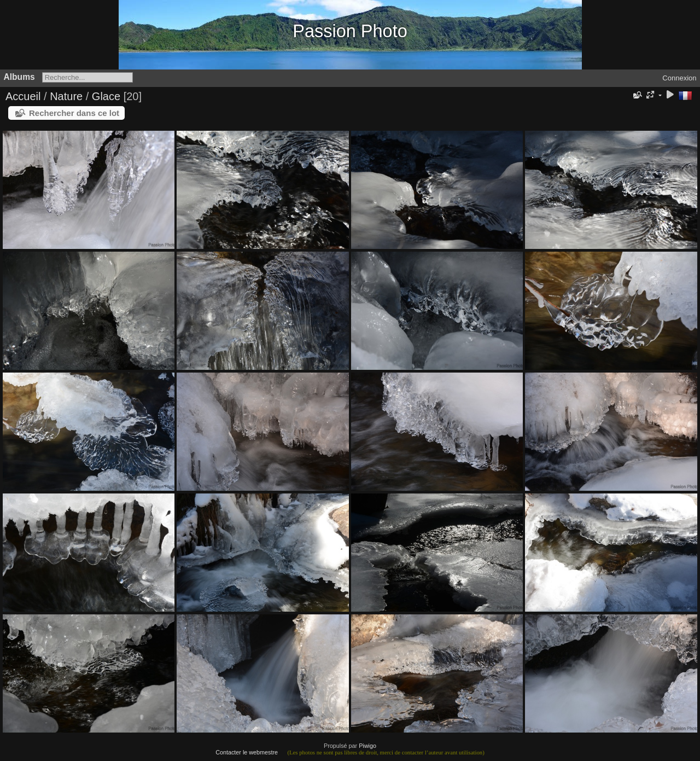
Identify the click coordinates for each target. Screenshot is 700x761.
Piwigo (367, 746)
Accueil (23, 96)
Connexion (679, 78)
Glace (106, 96)
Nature (66, 96)
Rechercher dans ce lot (74, 113)
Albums (19, 77)
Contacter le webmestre (247, 752)
